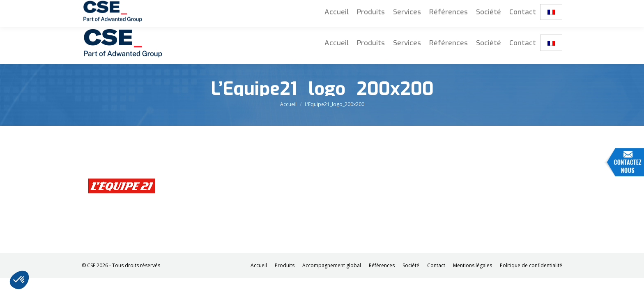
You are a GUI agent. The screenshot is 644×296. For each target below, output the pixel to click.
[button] (19, 280)
